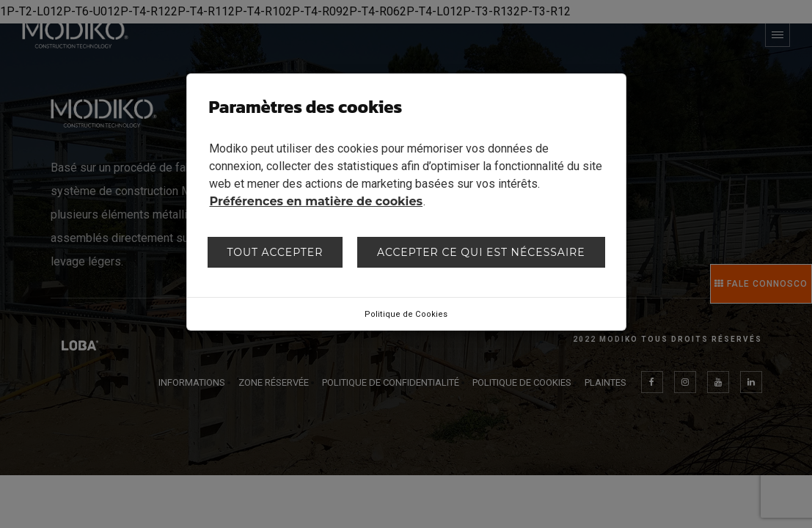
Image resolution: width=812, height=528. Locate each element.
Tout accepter (275, 252)
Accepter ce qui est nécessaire (481, 252)
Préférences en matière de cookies (317, 201)
